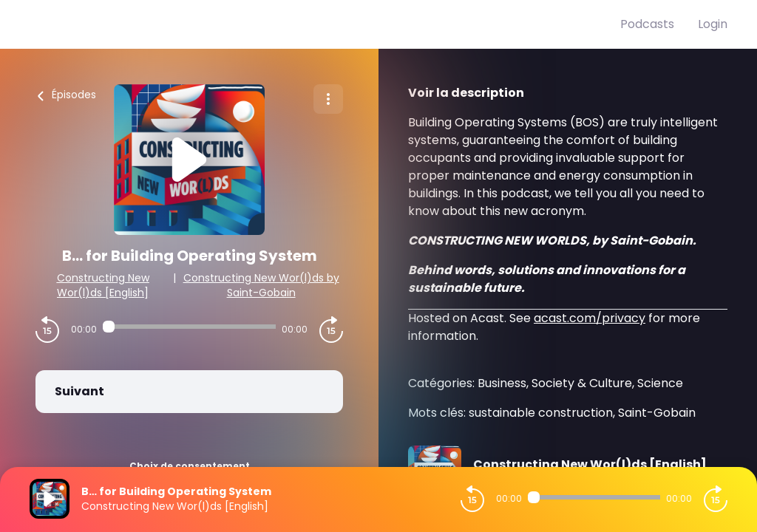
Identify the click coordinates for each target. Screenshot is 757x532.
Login (713, 24)
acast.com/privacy (590, 318)
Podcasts (647, 24)
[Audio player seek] (189, 327)
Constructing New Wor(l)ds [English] (103, 285)
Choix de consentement (190, 466)
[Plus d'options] (328, 99)
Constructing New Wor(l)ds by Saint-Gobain (261, 285)
